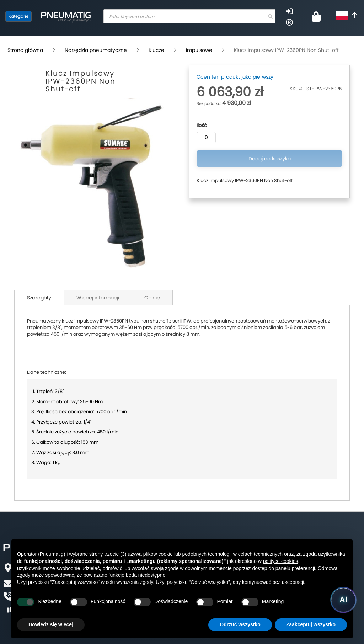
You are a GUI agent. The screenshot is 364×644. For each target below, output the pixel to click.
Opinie (152, 298)
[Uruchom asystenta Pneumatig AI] (343, 600)
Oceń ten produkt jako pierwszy (235, 77)
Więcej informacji (98, 298)
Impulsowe (199, 50)
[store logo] (66, 16)
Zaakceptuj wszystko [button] (311, 624)
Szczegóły (39, 298)
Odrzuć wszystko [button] (240, 624)
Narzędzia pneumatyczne (96, 50)
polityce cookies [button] (281, 561)
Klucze (156, 50)
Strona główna (25, 50)
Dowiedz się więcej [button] (51, 624)
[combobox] (189, 16)
